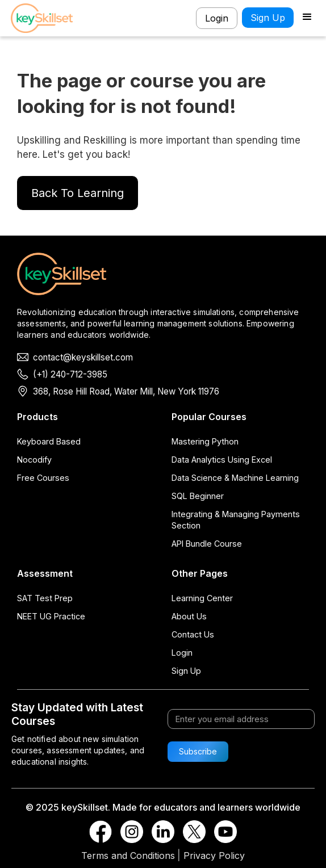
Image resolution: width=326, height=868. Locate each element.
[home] (45, 18)
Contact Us (193, 634)
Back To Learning (78, 193)
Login (217, 18)
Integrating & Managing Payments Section (236, 520)
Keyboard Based (49, 441)
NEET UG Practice (51, 616)
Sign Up (268, 18)
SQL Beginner (198, 496)
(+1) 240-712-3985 (70, 374)
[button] (307, 18)
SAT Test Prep (45, 598)
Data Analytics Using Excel (222, 460)
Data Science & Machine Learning (235, 478)
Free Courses (43, 478)
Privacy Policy (214, 856)
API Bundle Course (207, 544)
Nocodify (34, 460)
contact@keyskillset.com (83, 357)
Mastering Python (205, 441)
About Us (189, 616)
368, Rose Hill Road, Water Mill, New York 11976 (126, 391)
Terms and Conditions (128, 856)
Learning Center (202, 598)
